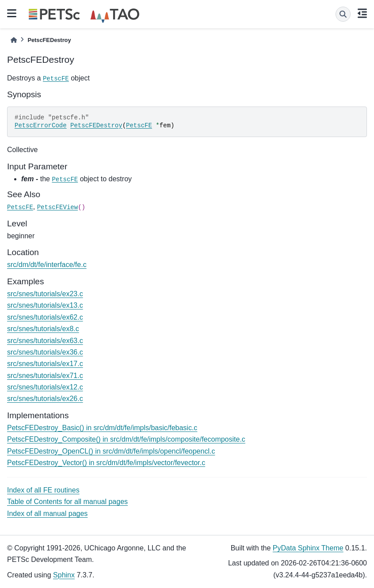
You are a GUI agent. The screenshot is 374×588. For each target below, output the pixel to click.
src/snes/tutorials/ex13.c (45, 305)
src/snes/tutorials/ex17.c (45, 364)
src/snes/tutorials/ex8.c (43, 329)
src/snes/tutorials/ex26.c (45, 399)
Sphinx (64, 575)
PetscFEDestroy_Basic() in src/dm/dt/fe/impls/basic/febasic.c (102, 428)
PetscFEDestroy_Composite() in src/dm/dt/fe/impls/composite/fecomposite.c (126, 439)
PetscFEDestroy (96, 126)
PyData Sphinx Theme (308, 548)
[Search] (343, 14)
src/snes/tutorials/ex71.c (45, 376)
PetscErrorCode (41, 126)
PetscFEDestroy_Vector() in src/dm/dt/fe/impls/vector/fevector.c (106, 463)
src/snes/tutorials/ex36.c (45, 352)
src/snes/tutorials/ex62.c (45, 317)
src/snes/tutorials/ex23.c (45, 294)
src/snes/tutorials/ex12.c (45, 387)
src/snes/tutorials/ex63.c (45, 341)
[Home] (14, 40)
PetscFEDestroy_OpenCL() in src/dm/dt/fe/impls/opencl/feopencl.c (111, 451)
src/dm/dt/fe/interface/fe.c (47, 265)
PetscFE (56, 79)
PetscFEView (57, 207)
